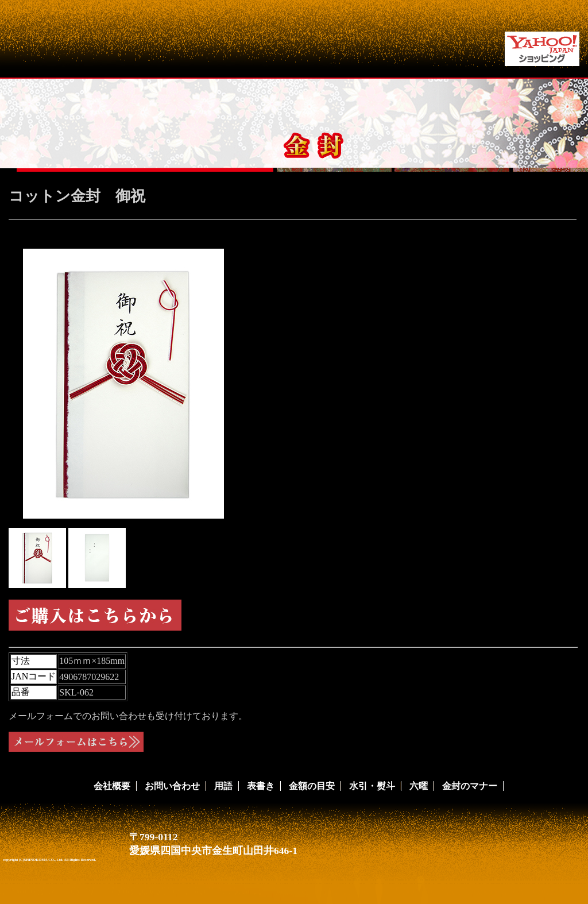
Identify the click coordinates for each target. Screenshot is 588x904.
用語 (223, 786)
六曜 (419, 786)
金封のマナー (470, 786)
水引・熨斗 (372, 786)
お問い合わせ (172, 786)
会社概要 (112, 786)
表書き (261, 786)
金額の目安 (312, 786)
